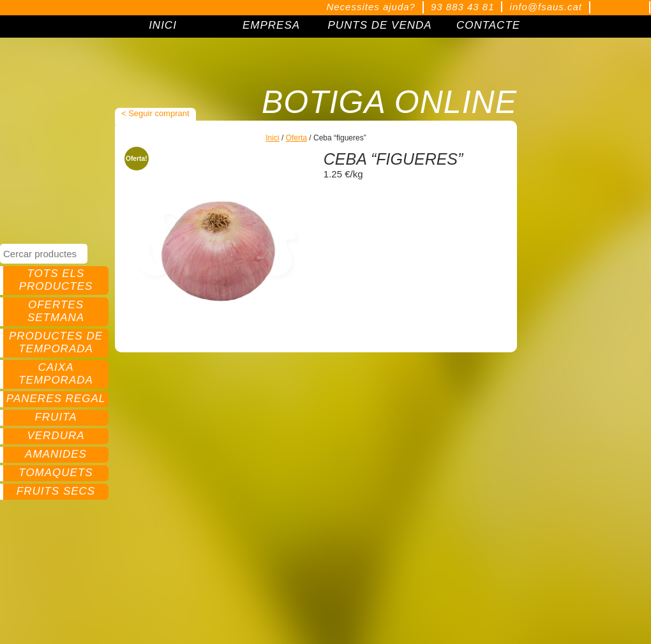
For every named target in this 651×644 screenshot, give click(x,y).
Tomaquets (56, 473)
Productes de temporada (56, 342)
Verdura (56, 436)
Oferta (296, 138)
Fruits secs (56, 491)
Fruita (56, 417)
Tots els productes (56, 280)
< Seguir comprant (155, 113)
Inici (272, 138)
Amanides (56, 454)
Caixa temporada (56, 374)
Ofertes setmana (56, 311)
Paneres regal (56, 399)
